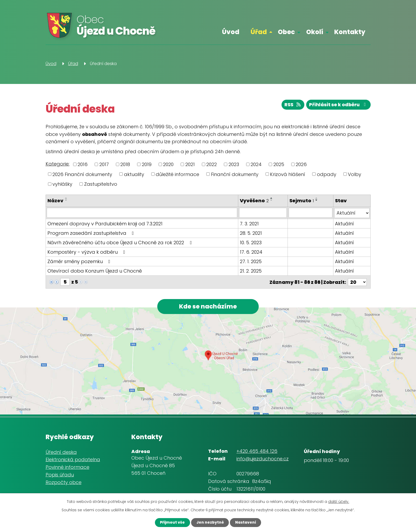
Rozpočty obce (64, 482)
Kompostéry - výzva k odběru (87, 252)
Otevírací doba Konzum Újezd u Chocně (95, 271)
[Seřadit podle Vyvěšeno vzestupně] (272, 198)
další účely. (339, 501)
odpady (327, 174)
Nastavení (247, 522)
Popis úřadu (60, 475)
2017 (104, 164)
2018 (125, 164)
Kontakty (350, 32)
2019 (147, 164)
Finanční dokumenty (235, 174)
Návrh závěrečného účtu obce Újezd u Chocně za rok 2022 (121, 242)
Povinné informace (67, 467)
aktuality (134, 174)
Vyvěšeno (254, 201)
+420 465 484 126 (257, 451)
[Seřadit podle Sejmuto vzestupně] (317, 198)
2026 (301, 164)
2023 (234, 164)
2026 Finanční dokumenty (82, 174)
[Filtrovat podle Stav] (352, 213)
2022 (212, 164)
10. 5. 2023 (251, 242)
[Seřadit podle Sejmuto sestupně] (317, 200)
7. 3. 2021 (249, 223)
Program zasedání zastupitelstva (92, 233)
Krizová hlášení (288, 174)
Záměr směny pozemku (80, 261)
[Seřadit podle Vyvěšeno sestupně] (272, 200)
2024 (256, 164)
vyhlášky (62, 184)
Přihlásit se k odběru (338, 105)
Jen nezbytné (210, 522)
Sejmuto (302, 201)
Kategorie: (58, 164)
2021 (190, 164)
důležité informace (177, 174)
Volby (355, 174)
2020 (168, 164)
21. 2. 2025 (251, 271)
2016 (83, 164)
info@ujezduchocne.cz (263, 459)
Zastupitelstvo (101, 184)
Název (55, 201)
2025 (279, 164)
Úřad (259, 32)
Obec (286, 32)
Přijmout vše (171, 522)
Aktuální (344, 223)
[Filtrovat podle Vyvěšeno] (263, 213)
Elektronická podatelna (73, 459)
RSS (291, 105)
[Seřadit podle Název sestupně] (66, 200)
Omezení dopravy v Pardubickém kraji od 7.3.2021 (105, 223)
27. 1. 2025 (251, 261)
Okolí (315, 32)
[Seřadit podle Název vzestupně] (66, 198)
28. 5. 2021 (251, 233)
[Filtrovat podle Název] (142, 213)
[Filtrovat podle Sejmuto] (310, 213)
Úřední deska (61, 452)
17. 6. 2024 (251, 252)
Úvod (231, 32)
